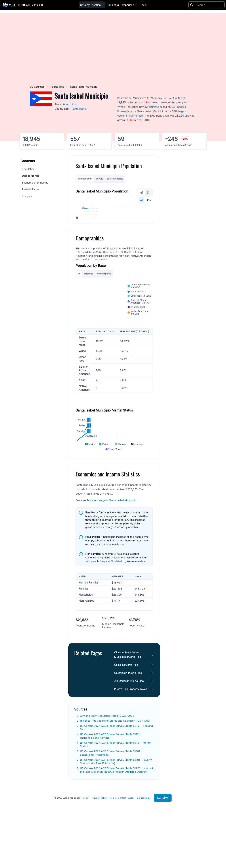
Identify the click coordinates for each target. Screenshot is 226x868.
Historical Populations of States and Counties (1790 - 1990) (116, 764)
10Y (149, 200)
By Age (99, 179)
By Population (85, 179)
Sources (27, 196)
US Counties (37, 87)
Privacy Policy (99, 841)
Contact (122, 841)
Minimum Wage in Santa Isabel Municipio (112, 543)
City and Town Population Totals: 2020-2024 (107, 758)
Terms (112, 841)
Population (28, 169)
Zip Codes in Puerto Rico (129, 724)
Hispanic (89, 312)
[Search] (210, 5)
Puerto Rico (58, 87)
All (142, 200)
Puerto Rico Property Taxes (131, 732)
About (131, 841)
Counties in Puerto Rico (128, 716)
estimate (154, 107)
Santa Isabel (79, 109)
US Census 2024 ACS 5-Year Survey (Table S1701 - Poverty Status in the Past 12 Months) (116, 804)
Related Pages (31, 189)
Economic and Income (35, 183)
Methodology (143, 841)
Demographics (31, 176)
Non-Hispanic (104, 312)
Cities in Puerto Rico (126, 708)
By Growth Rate (115, 179)
